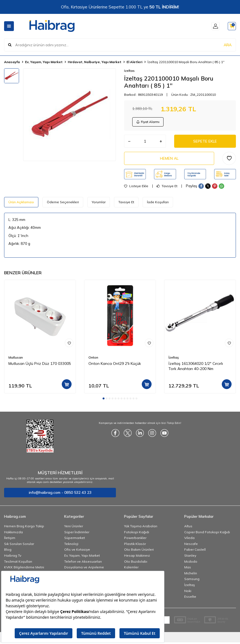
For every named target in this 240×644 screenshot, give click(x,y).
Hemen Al (169, 160)
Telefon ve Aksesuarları (83, 563)
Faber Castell (195, 551)
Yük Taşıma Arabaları (141, 528)
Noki (188, 592)
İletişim (10, 539)
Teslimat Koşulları (18, 563)
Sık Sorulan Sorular (19, 545)
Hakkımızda (13, 533)
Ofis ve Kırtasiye (77, 551)
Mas (188, 569)
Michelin (191, 575)
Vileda (189, 539)
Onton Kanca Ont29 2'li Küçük (115, 365)
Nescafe (191, 545)
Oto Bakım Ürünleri (139, 551)
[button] (104, 400)
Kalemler (131, 569)
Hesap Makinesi (137, 557)
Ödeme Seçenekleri (63, 203)
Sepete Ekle (205, 142)
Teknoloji (71, 545)
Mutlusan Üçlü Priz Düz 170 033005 (40, 365)
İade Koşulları (158, 203)
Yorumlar (99, 203)
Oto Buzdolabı (136, 563)
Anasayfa (12, 62)
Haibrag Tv (13, 557)
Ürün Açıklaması (21, 203)
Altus (188, 528)
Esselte (190, 598)
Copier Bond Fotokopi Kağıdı (207, 533)
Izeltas (129, 71)
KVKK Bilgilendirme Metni (24, 569)
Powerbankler (135, 539)
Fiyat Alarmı (148, 122)
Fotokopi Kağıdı (137, 533)
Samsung (192, 580)
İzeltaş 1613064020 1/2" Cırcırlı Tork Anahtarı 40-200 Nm (196, 368)
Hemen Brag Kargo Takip (24, 528)
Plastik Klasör (135, 545)
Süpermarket (75, 539)
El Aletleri (134, 62)
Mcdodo (191, 563)
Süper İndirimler (77, 533)
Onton (93, 359)
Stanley (190, 557)
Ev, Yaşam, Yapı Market (44, 62)
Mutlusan (16, 359)
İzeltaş (174, 359)
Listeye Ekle (136, 187)
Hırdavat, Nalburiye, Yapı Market (95, 62)
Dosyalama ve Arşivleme (84, 569)
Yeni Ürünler (74, 528)
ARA (228, 45)
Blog (8, 551)
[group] (70, 115)
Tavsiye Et (167, 187)
